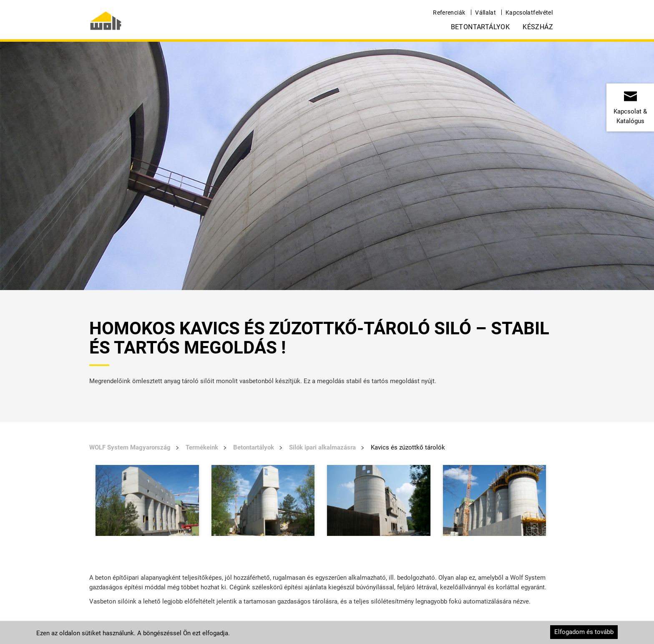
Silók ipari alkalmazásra (322, 447)
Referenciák (449, 13)
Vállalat (485, 13)
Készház (538, 27)
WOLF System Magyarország (130, 447)
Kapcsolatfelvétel (529, 13)
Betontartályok (480, 27)
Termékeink (202, 447)
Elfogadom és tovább (584, 632)
